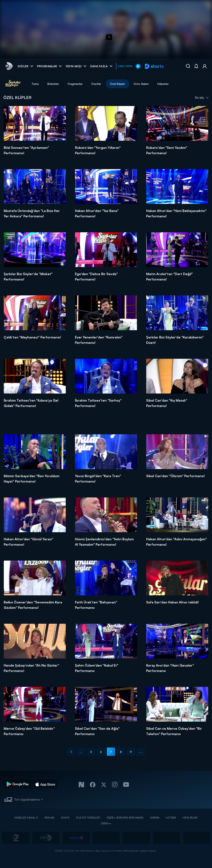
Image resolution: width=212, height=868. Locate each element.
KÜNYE (65, 818)
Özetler (96, 84)
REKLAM (49, 818)
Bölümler (53, 84)
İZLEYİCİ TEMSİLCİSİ (88, 818)
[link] (9, 66)
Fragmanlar (75, 84)
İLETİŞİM (171, 818)
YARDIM (155, 818)
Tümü (35, 84)
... (81, 752)
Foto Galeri (141, 84)
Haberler (163, 84)
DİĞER (105, 823)
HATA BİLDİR (190, 818)
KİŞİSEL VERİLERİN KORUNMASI (125, 818)
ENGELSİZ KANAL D (26, 818)
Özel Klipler (117, 84)
